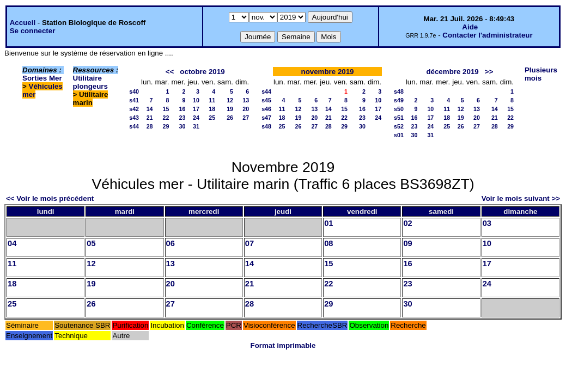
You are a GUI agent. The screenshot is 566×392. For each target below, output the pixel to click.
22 (166, 118)
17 (196, 109)
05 (91, 243)
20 (246, 109)
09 (407, 243)
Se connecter (33, 31)
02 (407, 223)
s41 (134, 100)
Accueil (23, 23)
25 (212, 118)
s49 (399, 100)
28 (150, 126)
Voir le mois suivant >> (521, 198)
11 (212, 100)
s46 (266, 109)
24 (196, 118)
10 (196, 100)
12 (230, 100)
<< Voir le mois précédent (50, 198)
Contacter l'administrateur (487, 35)
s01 (399, 135)
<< (170, 72)
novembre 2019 (327, 72)
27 (246, 118)
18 (212, 109)
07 (249, 243)
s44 (134, 126)
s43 (134, 118)
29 (166, 126)
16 (182, 109)
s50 (399, 109)
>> (489, 72)
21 (150, 118)
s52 (399, 126)
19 (230, 109)
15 (166, 109)
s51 (399, 118)
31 (196, 126)
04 (12, 243)
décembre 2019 (452, 72)
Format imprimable (283, 345)
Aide (470, 27)
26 (230, 118)
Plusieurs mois (541, 74)
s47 (266, 118)
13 (246, 100)
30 (182, 126)
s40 (134, 91)
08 (328, 243)
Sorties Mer (42, 78)
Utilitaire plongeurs (90, 82)
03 (487, 223)
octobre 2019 (202, 72)
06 (171, 243)
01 (328, 223)
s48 (266, 126)
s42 (134, 109)
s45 (266, 100)
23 (182, 118)
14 (150, 109)
